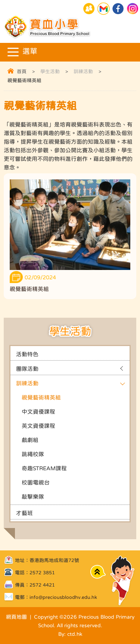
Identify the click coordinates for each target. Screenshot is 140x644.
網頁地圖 (16, 617)
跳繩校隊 (33, 454)
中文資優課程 (38, 411)
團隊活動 (27, 369)
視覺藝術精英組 (41, 397)
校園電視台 (36, 482)
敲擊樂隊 (33, 497)
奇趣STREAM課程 (44, 468)
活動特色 (27, 354)
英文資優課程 (38, 426)
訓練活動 (83, 71)
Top (98, 572)
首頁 (22, 71)
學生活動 (50, 71)
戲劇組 (30, 440)
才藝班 (24, 513)
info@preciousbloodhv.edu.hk (63, 597)
